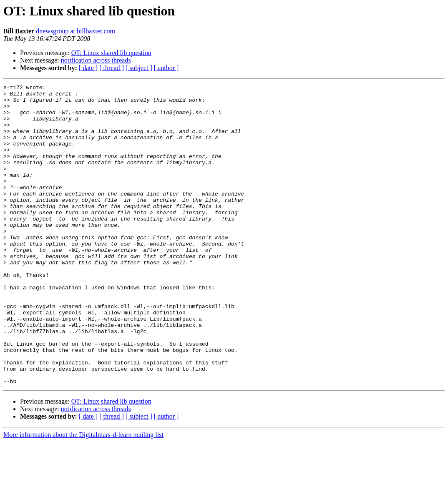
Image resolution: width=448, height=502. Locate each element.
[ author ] (166, 68)
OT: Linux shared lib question (111, 53)
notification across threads (96, 60)
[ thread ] (112, 68)
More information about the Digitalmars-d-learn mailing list (83, 495)
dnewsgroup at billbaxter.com (76, 31)
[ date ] (88, 68)
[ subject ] (139, 68)
